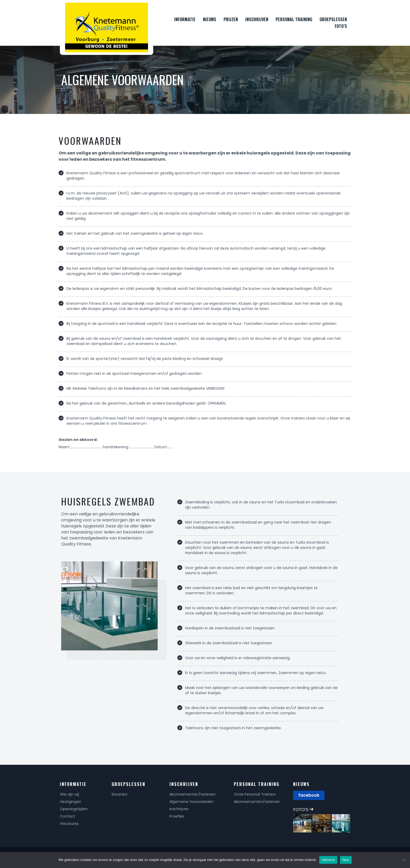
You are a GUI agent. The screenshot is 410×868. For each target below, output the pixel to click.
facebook (309, 795)
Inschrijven (179, 809)
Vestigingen (71, 802)
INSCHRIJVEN (257, 19)
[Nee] (403, 860)
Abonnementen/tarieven (192, 794)
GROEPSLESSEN (333, 19)
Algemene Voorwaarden (192, 802)
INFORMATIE (185, 19)
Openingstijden (74, 809)
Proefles (177, 816)
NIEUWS (210, 19)
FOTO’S (341, 26)
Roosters (119, 794)
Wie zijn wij (69, 794)
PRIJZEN (231, 19)
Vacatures (69, 824)
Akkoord (328, 860)
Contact (68, 816)
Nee (346, 860)
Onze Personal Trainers (255, 794)
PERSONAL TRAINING (294, 19)
